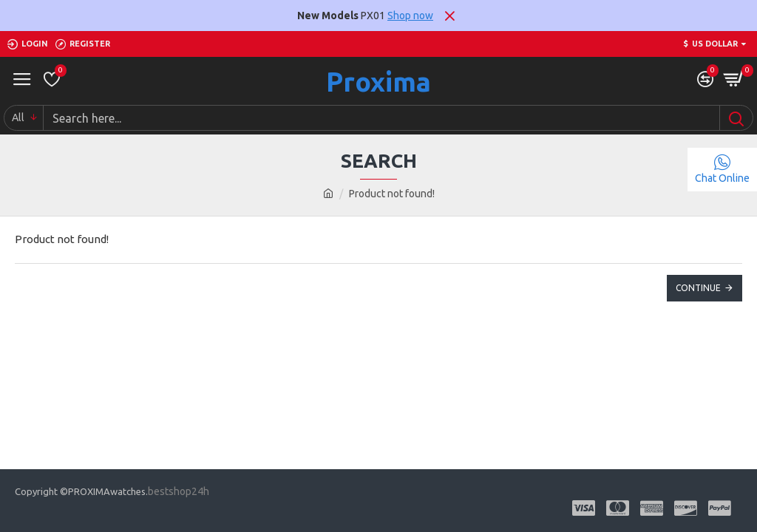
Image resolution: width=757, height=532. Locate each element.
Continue (698, 288)
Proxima (378, 82)
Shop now (410, 16)
